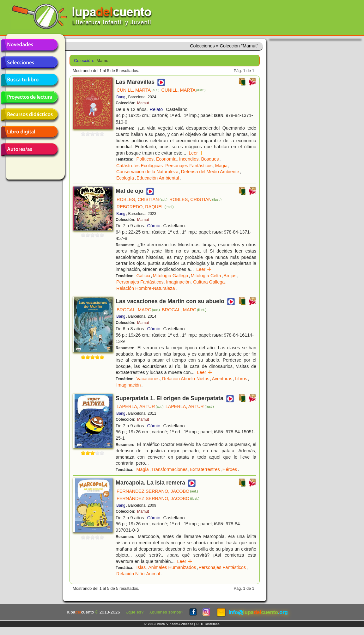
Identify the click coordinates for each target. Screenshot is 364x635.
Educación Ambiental (158, 178)
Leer (196, 153)
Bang (121, 97)
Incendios (189, 159)
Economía (166, 159)
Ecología (125, 178)
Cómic (154, 226)
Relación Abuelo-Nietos (186, 379)
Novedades (29, 45)
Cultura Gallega (209, 282)
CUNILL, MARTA (138, 90)
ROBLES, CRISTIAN (142, 199)
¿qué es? (135, 612)
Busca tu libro (29, 80)
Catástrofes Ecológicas (140, 166)
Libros (241, 379)
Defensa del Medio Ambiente (210, 172)
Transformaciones (170, 469)
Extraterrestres (205, 469)
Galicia (143, 276)
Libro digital (29, 132)
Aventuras (222, 379)
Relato (156, 109)
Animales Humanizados (172, 567)
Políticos (145, 159)
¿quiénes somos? (166, 612)
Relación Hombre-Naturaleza (146, 288)
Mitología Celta (206, 276)
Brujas (230, 276)
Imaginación (179, 282)
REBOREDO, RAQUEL (145, 207)
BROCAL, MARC (138, 310)
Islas (141, 567)
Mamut (143, 103)
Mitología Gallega (171, 276)
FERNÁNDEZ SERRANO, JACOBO (157, 491)
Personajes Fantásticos (189, 166)
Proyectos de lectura (29, 97)
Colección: (83, 61)
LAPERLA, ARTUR (140, 406)
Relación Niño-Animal (138, 574)
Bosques (210, 159)
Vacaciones (148, 379)
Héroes (230, 469)
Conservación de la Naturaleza (147, 172)
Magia (221, 166)
